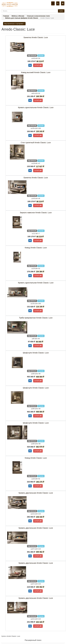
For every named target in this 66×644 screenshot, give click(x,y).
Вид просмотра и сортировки (14, 24)
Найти (61, 11)
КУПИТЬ (38, 65)
